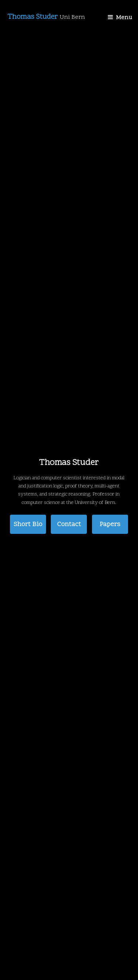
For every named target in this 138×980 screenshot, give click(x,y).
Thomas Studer (46, 17)
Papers (110, 524)
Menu (124, 18)
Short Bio (28, 524)
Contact (69, 524)
